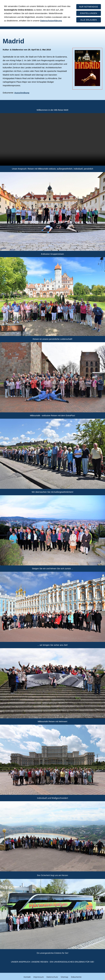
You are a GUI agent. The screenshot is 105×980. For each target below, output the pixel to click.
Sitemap (64, 975)
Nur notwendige (89, 7)
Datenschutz (52, 975)
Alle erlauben (89, 20)
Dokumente (76, 975)
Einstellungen (89, 13)
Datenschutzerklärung (51, 21)
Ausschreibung (22, 93)
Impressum (39, 975)
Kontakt (27, 975)
